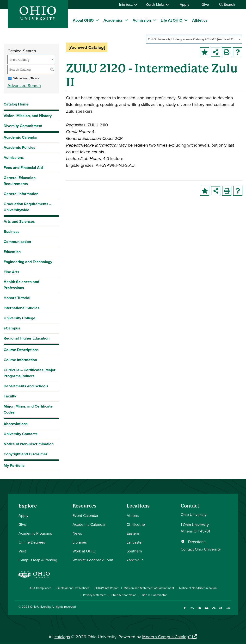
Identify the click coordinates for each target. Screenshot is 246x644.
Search (227, 4)
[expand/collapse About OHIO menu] (97, 20)
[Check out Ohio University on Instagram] (192, 610)
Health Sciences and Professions (21, 285)
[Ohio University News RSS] (228, 610)
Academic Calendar (21, 137)
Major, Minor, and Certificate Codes (28, 409)
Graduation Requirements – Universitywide (28, 207)
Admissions (14, 158)
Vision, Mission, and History (28, 116)
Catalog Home (16, 104)
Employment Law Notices (73, 588)
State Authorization (124, 595)
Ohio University (40, 607)
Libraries (80, 542)
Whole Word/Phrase (26, 78)
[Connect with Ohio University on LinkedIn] (199, 610)
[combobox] (194, 39)
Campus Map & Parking (38, 560)
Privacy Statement (95, 595)
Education (12, 252)
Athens (133, 515)
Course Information (20, 360)
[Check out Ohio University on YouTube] (206, 610)
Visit (22, 551)
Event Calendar (85, 515)
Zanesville (135, 560)
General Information (21, 194)
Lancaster (135, 542)
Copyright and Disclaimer (25, 454)
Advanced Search (24, 85)
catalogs (62, 637)
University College (19, 318)
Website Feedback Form (93, 560)
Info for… (128, 4)
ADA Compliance (40, 588)
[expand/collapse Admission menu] (154, 20)
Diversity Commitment (23, 126)
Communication (17, 242)
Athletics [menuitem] (200, 20)
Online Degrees (32, 542)
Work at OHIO (84, 551)
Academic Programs (35, 533)
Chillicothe (136, 524)
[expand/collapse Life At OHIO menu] (186, 20)
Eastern (133, 533)
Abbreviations (16, 424)
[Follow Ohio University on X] (214, 610)
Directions (197, 542)
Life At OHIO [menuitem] (172, 20)
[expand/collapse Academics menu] (126, 20)
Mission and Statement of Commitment (149, 588)
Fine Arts (11, 272)
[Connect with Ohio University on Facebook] (185, 610)
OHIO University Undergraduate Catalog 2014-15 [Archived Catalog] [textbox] (193, 39)
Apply (184, 4)
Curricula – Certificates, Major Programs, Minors (30, 373)
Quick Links (158, 4)
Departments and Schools (26, 386)
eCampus (12, 328)
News (77, 533)
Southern (134, 551)
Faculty (10, 396)
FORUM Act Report (107, 588)
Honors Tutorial (17, 298)
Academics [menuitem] (113, 20)
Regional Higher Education (27, 338)
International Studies (22, 308)
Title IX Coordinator (154, 595)
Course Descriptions (21, 350)
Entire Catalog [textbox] (19, 60)
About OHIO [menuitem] (83, 20)
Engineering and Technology (28, 262)
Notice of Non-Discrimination (29, 444)
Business (12, 232)
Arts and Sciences (19, 221)
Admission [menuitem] (142, 20)
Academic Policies (19, 147)
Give (205, 4)
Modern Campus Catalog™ (166, 637)
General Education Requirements (20, 181)
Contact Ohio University (201, 549)
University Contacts (21, 434)
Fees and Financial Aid (23, 168)
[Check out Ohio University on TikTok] (221, 610)
